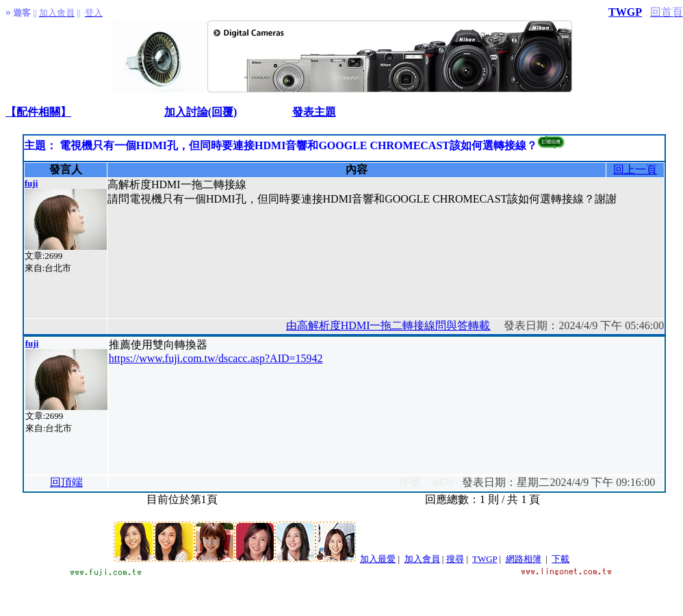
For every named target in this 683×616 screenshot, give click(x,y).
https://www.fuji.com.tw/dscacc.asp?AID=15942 (216, 358)
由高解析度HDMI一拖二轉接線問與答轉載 (388, 325)
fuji (31, 183)
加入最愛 (378, 559)
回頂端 (66, 482)
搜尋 (455, 559)
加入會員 (422, 559)
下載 (560, 559)
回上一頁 (635, 169)
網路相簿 (524, 559)
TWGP (625, 12)
